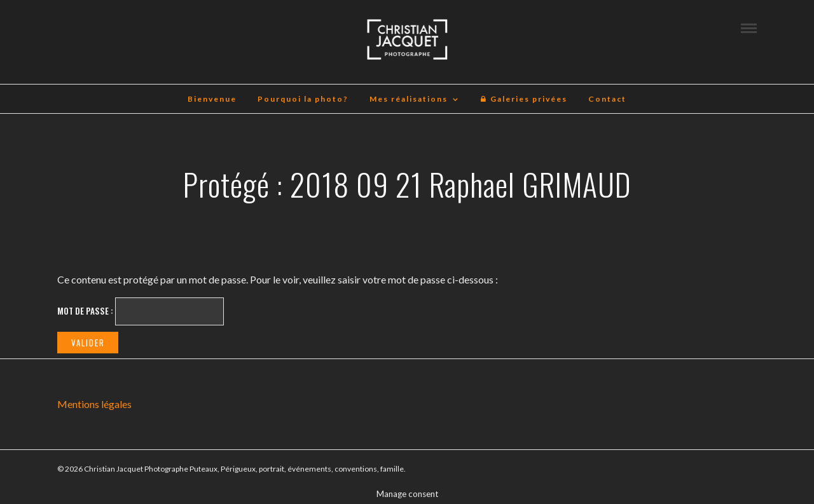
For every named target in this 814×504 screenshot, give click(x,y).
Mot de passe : (141, 311)
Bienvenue (212, 99)
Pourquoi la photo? (303, 99)
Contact (607, 99)
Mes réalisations (409, 99)
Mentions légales (94, 404)
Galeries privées (524, 99)
